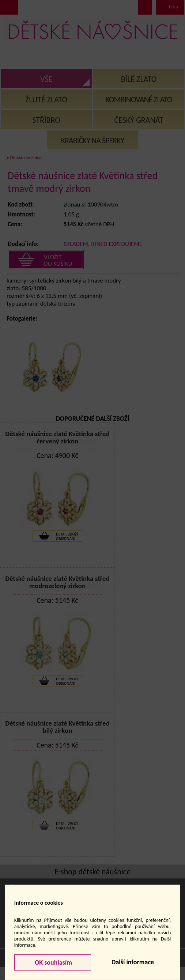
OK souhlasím (53, 962)
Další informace (133, 962)
